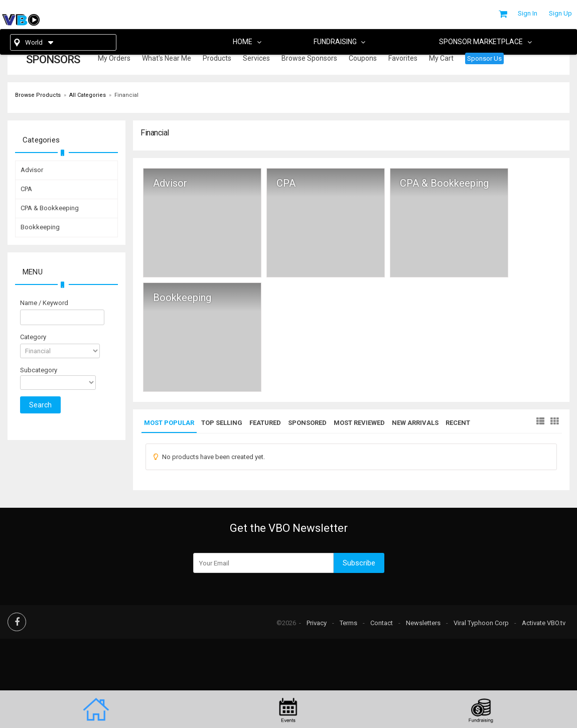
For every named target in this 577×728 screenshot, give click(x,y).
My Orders (114, 58)
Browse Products (38, 95)
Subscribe (359, 563)
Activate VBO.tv (544, 623)
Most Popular (169, 423)
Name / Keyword (44, 303)
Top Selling (222, 423)
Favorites (403, 58)
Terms (348, 623)
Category (33, 337)
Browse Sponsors (309, 58)
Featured (265, 423)
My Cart (441, 58)
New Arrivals (415, 423)
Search (40, 405)
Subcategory (39, 370)
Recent (458, 423)
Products (217, 58)
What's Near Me (167, 58)
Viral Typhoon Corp (481, 623)
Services (256, 58)
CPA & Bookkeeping (444, 183)
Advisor (170, 183)
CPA (286, 183)
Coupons (363, 58)
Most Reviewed (359, 423)
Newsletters (423, 623)
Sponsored (307, 423)
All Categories (88, 95)
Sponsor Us (484, 58)
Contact (382, 623)
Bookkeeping (182, 298)
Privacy (317, 623)
